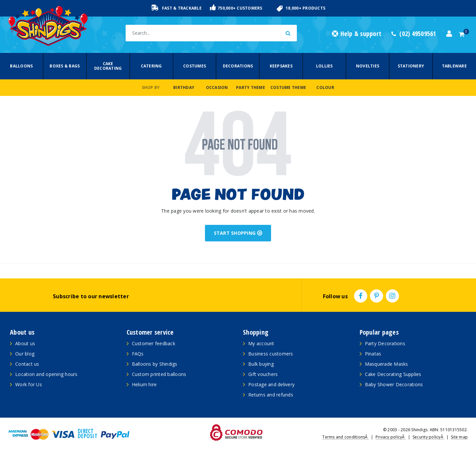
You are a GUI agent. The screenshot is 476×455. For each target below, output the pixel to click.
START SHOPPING (238, 233)
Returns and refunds (271, 395)
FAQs (138, 354)
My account (261, 343)
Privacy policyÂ (391, 437)
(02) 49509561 (414, 34)
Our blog (25, 354)
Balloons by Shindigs (155, 364)
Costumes (195, 66)
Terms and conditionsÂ (346, 437)
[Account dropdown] (449, 34)
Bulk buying (261, 364)
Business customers (271, 354)
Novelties (368, 66)
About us (25, 343)
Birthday (184, 87)
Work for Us (29, 384)
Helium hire (144, 384)
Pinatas (373, 354)
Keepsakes (281, 66)
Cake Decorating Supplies (393, 374)
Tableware (454, 66)
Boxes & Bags (65, 66)
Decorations (238, 66)
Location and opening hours (46, 374)
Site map (459, 437)
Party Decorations (385, 343)
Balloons (21, 66)
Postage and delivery (271, 384)
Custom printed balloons (159, 374)
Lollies (324, 66)
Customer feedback (154, 343)
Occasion (217, 87)
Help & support (357, 34)
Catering (151, 66)
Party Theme (251, 87)
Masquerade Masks (387, 364)
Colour (325, 87)
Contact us (27, 364)
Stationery (411, 66)
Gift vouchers (263, 374)
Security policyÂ (428, 437)
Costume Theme (288, 87)
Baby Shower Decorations (394, 384)
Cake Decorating (108, 66)
